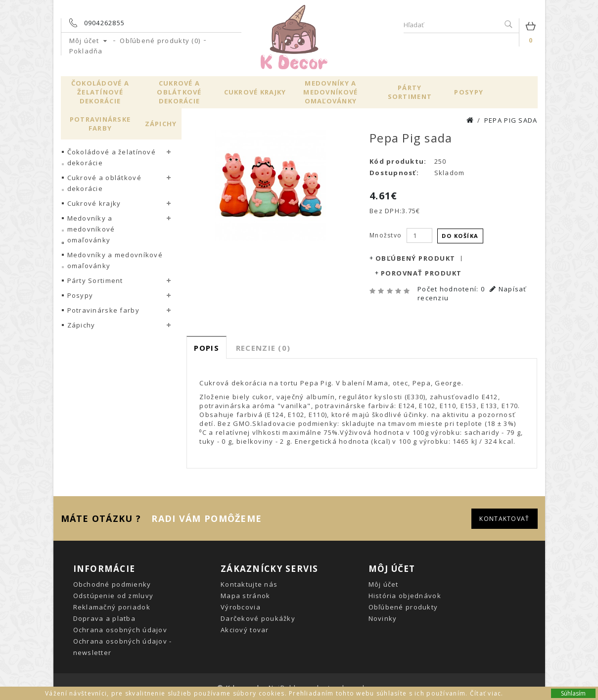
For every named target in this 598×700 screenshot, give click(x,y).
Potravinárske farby (100, 124)
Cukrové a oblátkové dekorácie (179, 92)
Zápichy (161, 124)
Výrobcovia (241, 607)
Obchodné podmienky (112, 584)
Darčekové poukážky (258, 618)
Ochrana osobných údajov (120, 629)
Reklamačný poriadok (112, 607)
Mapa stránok (245, 595)
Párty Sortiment (410, 92)
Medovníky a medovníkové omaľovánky (330, 92)
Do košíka (460, 235)
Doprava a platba (104, 618)
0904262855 (105, 23)
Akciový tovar (245, 629)
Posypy (469, 92)
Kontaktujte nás (249, 584)
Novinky (383, 618)
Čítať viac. (487, 693)
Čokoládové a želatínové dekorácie (100, 92)
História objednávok (405, 595)
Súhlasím (573, 693)
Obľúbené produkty (403, 607)
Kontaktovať (504, 518)
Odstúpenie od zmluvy (114, 595)
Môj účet (384, 584)
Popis (206, 347)
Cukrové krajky (255, 92)
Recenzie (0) (263, 347)
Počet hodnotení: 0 (451, 288)
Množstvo (386, 235)
